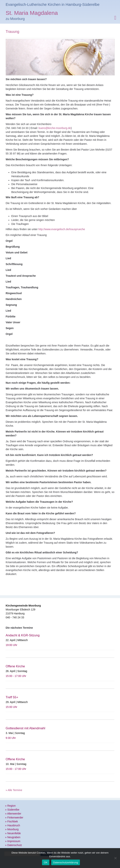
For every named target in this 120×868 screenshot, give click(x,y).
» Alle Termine (14, 790)
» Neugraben (13, 837)
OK (46, 862)
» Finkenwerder (14, 818)
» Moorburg (12, 829)
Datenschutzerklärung (65, 862)
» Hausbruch (13, 825)
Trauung (12, 32)
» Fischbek (11, 821)
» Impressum (13, 841)
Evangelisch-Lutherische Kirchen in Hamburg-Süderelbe (53, 5)
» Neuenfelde (13, 833)
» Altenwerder (13, 814)
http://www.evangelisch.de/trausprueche (62, 229)
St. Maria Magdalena (32, 13)
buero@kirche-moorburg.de (55, 128)
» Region (10, 806)
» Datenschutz (14, 845)
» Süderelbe (12, 810)
